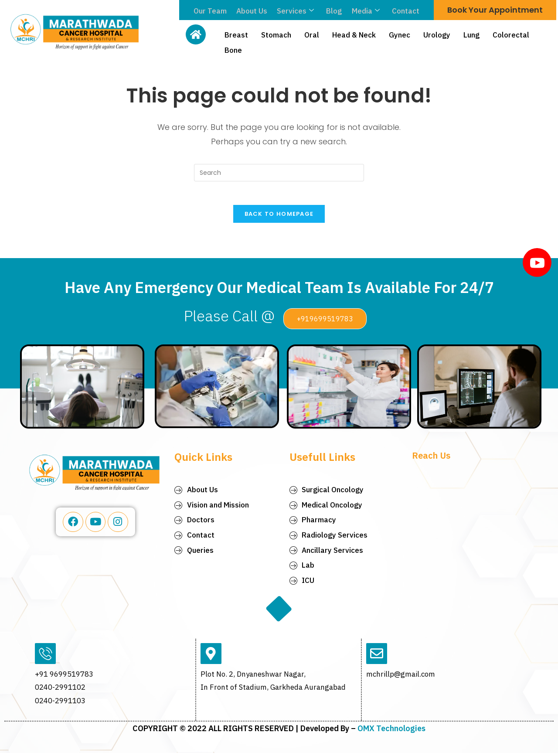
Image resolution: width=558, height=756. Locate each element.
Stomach (276, 34)
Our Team (212, 11)
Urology (437, 34)
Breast (236, 34)
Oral (312, 34)
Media (364, 11)
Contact (403, 11)
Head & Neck (354, 34)
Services (296, 11)
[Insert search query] (279, 173)
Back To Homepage (279, 217)
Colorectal (511, 34)
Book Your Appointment (495, 10)
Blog (333, 11)
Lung (471, 34)
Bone (233, 48)
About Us (253, 11)
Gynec (400, 34)
